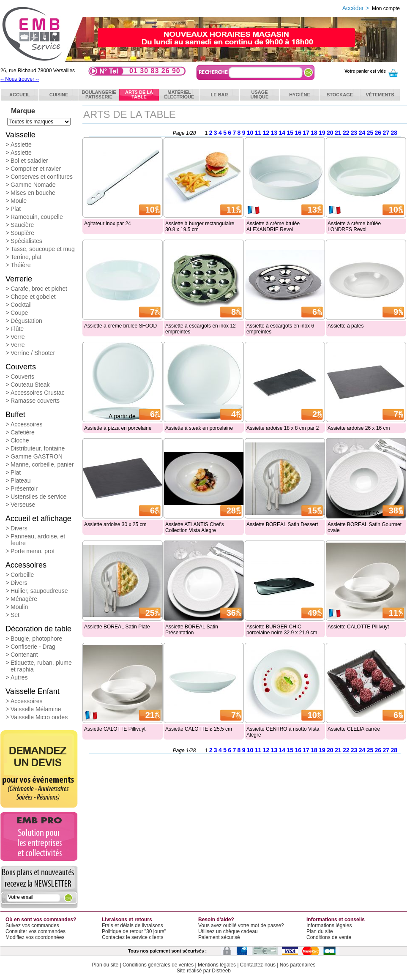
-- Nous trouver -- (20, 79)
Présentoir (24, 489)
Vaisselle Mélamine (36, 709)
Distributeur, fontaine (38, 448)
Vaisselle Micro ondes (39, 717)
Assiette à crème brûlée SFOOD (120, 326)
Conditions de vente (329, 937)
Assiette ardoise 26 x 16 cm (359, 428)
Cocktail (21, 305)
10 (250, 133)
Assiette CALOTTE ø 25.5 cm (199, 729)
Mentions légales (217, 965)
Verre (18, 337)
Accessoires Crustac (38, 393)
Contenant (24, 655)
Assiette (21, 145)
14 (282, 133)
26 (378, 133)
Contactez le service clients (132, 937)
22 (346, 133)
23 (354, 133)
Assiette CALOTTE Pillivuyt (358, 627)
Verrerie (19, 279)
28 (394, 133)
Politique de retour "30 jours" (134, 931)
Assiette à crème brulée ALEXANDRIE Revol (273, 227)
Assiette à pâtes (346, 326)
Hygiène (300, 95)
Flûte (17, 329)
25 (370, 133)
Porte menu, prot (33, 551)
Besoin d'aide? (216, 920)
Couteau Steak (30, 385)
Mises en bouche (33, 193)
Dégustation (26, 321)
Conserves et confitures (42, 177)
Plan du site (320, 931)
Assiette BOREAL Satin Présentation (192, 630)
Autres (19, 677)
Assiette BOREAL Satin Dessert (282, 524)
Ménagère (24, 599)
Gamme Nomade (33, 185)
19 (322, 133)
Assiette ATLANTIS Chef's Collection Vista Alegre (195, 527)
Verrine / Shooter (33, 353)
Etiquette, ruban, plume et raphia (41, 666)
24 (362, 133)
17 (306, 133)
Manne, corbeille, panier (42, 464)
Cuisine (59, 95)
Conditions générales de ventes (158, 965)
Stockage (340, 95)
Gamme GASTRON (37, 456)
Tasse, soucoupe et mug (43, 249)
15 (290, 133)
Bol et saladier (29, 161)
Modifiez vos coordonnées (35, 937)
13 (274, 133)
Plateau (20, 480)
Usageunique (260, 94)
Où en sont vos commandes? (41, 920)
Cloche (20, 440)
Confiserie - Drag (33, 647)
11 (258, 133)
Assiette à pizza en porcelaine (118, 428)
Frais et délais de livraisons (132, 925)
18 (314, 133)
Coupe (19, 313)
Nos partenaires (298, 965)
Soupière (22, 233)
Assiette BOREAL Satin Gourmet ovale (365, 527)
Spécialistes (26, 241)
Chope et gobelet (33, 297)
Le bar (220, 95)
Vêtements (380, 95)
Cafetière (23, 432)
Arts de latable (139, 94)
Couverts (21, 367)
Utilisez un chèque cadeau (228, 931)
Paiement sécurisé (219, 937)
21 (338, 133)
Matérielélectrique (179, 94)
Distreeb (221, 971)
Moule (19, 201)
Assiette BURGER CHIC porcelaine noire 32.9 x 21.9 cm (282, 630)
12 (266, 133)
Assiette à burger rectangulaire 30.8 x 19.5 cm (200, 227)
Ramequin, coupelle (37, 217)
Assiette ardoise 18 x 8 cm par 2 (283, 428)
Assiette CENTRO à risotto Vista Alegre (283, 732)
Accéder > (371, 8)
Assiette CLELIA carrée (354, 729)
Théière (20, 265)
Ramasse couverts (35, 401)
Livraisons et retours (127, 920)
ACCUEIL (20, 95)
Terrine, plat (26, 257)
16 (298, 133)
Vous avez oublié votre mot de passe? (241, 925)
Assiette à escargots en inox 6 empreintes (280, 329)
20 (330, 133)
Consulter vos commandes (36, 931)
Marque (23, 111)
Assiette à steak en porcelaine (199, 428)
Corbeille (22, 575)
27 (386, 133)
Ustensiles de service (38, 497)
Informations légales (329, 925)
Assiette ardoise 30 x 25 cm (115, 524)
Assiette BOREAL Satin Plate (117, 627)
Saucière (22, 225)
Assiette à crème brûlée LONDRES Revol (354, 227)
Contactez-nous (258, 965)
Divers (19, 528)
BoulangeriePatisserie (99, 94)
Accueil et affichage (38, 519)
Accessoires (26, 424)
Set (15, 615)
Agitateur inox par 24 (108, 224)
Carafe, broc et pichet (39, 289)
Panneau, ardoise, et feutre (38, 540)
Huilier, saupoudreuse (39, 591)
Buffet (15, 415)
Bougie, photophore (36, 639)
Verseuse (23, 505)
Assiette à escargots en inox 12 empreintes (201, 329)
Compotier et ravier (36, 169)
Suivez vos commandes (32, 925)
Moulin (19, 607)
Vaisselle (20, 135)
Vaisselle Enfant (33, 691)
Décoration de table (38, 629)
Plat (16, 209)
